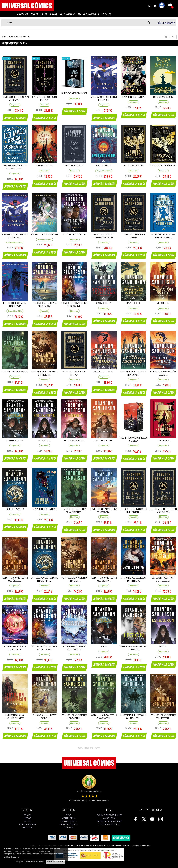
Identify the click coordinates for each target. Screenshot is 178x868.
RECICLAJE (68, 827)
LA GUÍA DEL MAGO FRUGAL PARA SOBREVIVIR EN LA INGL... (15, 167)
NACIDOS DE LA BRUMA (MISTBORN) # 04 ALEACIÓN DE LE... (133, 717)
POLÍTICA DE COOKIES (110, 824)
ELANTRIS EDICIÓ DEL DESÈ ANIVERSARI (44, 234)
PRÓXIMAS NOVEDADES (88, 14)
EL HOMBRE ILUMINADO (44, 165)
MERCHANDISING (67, 14)
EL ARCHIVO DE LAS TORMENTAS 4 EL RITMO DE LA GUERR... (44, 648)
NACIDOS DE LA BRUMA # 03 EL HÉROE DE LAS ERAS (163, 373)
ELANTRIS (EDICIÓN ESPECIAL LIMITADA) (74, 93)
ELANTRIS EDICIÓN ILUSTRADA (74, 165)
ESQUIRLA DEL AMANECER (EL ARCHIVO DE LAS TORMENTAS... (44, 579)
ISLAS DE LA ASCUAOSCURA (133, 165)
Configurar (19, 862)
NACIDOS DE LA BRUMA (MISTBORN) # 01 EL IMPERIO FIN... (44, 373)
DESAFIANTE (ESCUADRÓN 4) (104, 440)
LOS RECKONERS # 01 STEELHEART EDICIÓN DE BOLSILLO (74, 648)
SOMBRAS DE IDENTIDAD (104, 303)
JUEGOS (53, 14)
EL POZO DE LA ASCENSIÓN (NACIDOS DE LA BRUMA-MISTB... (163, 510)
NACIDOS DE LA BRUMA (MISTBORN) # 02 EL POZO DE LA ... (104, 579)
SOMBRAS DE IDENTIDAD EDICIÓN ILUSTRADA (133, 236)
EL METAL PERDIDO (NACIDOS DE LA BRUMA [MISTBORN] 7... (74, 510)
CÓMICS (34, 14)
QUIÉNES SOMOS (69, 821)
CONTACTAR (68, 818)
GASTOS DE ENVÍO (68, 824)
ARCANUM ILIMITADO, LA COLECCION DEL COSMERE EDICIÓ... (133, 579)
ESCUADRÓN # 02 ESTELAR (15, 440)
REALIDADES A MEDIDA (104, 165)
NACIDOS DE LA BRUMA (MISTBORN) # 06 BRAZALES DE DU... (74, 717)
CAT (155, 6)
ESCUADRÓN (163, 646)
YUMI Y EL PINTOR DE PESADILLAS (133, 97)
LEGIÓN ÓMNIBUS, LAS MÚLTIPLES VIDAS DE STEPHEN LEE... (133, 648)
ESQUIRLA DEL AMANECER (15, 509)
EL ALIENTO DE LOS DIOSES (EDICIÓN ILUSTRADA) (44, 98)
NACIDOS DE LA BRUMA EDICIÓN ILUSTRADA (74, 373)
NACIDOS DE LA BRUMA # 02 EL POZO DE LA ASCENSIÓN (133, 373)
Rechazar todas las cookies (35, 862)
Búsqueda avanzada (166, 23)
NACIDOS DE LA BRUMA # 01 (104, 372)
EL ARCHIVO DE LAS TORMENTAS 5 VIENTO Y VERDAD (44, 304)
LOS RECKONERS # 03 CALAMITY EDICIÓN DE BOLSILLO (15, 648)
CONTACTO (106, 14)
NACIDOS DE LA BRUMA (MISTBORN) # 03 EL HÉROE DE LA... (15, 579)
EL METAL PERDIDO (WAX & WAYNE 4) (15, 372)
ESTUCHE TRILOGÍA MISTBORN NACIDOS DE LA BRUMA (133, 439)
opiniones (90, 800)
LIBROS (44, 14)
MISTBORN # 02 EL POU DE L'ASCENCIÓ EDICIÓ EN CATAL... (15, 236)
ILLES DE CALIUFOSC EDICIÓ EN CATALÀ (163, 165)
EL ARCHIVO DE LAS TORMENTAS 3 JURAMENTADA (44, 717)
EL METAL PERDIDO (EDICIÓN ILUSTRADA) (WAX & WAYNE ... (15, 98)
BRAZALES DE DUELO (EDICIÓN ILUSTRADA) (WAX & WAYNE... (104, 236)
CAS (150, 6)
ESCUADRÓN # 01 (44, 440)
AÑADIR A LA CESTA (15, 118)
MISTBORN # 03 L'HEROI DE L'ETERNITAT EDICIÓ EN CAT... (104, 98)
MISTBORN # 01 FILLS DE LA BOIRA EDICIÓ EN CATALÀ (15, 304)
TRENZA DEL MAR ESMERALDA (163, 97)
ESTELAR (104, 646)
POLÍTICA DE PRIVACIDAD (110, 821)
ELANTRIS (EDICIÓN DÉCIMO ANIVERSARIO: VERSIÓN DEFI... (15, 717)
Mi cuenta (162, 6)
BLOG (69, 815)
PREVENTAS (27, 827)
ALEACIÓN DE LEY (163, 303)
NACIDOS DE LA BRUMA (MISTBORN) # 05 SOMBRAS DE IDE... (104, 717)
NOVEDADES (23, 14)
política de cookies (12, 857)
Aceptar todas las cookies (56, 862)
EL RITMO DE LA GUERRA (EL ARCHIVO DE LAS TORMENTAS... (74, 304)
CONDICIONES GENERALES (110, 815)
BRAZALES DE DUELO (133, 303)
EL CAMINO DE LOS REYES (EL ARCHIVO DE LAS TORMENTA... (104, 510)
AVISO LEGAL (110, 818)
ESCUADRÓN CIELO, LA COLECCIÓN (74, 234)
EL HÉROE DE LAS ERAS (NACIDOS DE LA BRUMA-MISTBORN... (133, 510)
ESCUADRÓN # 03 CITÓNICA (74, 440)
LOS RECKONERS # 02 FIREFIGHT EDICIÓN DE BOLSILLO (163, 579)
